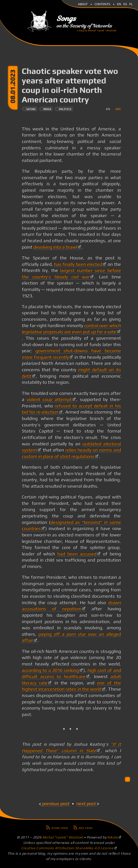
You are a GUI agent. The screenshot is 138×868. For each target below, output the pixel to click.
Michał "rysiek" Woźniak (63, 837)
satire (31, 109)
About (83, 4)
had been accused (77, 554)
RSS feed (86, 827)
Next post (86, 804)
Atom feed (60, 827)
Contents (102, 4)
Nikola (112, 837)
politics (65, 109)
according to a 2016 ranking (50, 670)
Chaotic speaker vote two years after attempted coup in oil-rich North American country (70, 85)
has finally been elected (78, 264)
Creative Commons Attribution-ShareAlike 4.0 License (67, 848)
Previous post (56, 804)
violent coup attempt (49, 399)
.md (118, 109)
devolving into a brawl (55, 247)
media (47, 109)
